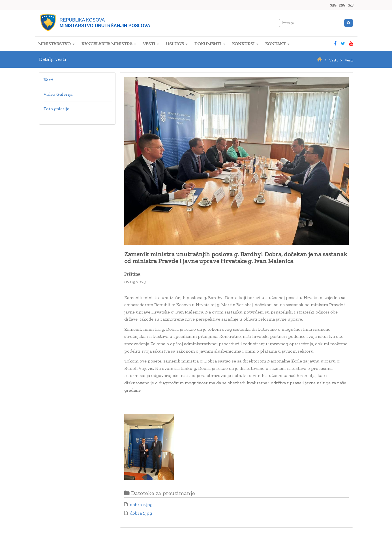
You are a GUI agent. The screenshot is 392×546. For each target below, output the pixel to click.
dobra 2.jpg (141, 505)
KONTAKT (277, 44)
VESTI (151, 44)
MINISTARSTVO (56, 44)
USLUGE (177, 44)
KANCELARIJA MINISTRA (109, 44)
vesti (333, 60)
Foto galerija (56, 109)
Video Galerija (58, 94)
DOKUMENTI (210, 44)
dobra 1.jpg (141, 513)
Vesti (49, 80)
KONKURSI (245, 44)
